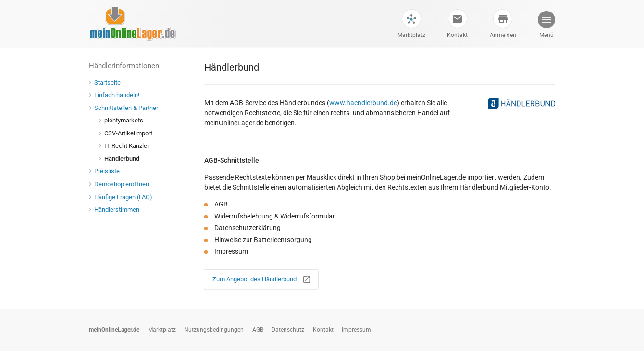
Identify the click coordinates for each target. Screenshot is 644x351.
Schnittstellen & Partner (124, 108)
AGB (258, 330)
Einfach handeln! (114, 95)
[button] (546, 26)
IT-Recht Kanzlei (124, 146)
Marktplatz (411, 35)
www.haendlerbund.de (363, 103)
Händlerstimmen (114, 210)
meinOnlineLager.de (114, 330)
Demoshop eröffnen (119, 184)
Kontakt (457, 35)
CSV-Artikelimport (126, 133)
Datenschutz (288, 330)
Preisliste (104, 171)
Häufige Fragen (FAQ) (121, 197)
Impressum (356, 330)
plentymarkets (121, 120)
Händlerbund (119, 159)
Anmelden (503, 35)
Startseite (105, 82)
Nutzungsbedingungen (214, 330)
